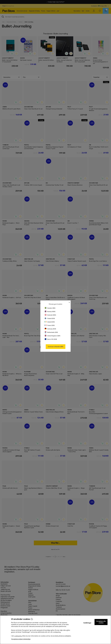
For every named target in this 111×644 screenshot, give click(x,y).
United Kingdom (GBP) (52, 336)
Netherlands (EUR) (51, 332)
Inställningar (87, 623)
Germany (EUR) (50, 329)
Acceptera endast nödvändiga (21, 639)
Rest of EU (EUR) (51, 339)
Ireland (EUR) (50, 322)
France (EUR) (50, 325)
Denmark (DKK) (50, 315)
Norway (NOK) (50, 312)
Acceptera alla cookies (101, 622)
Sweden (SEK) (50, 308)
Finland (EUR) (50, 318)
